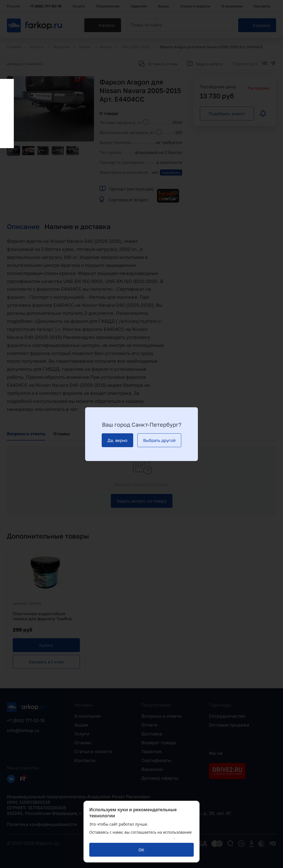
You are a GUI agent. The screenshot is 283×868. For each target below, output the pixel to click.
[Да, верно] (117, 440)
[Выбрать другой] (159, 440)
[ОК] (141, 850)
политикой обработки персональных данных (132, 837)
